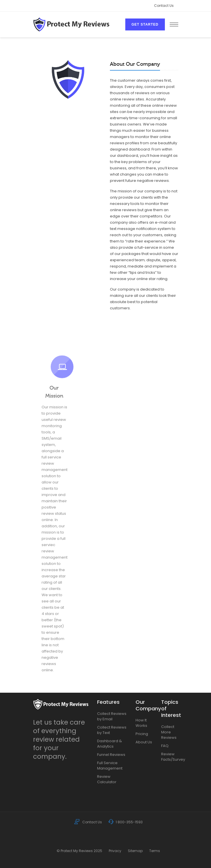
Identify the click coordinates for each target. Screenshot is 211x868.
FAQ (165, 746)
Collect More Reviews (169, 732)
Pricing (142, 734)
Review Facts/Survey (170, 757)
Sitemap (135, 851)
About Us (144, 742)
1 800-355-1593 (126, 822)
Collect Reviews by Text (112, 730)
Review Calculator (107, 779)
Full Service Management (110, 766)
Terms (155, 851)
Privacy (115, 851)
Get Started (145, 24)
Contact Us (164, 6)
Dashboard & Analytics (109, 744)
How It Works (141, 723)
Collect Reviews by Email (112, 716)
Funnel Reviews (111, 755)
